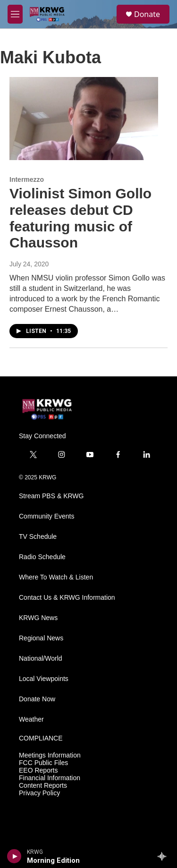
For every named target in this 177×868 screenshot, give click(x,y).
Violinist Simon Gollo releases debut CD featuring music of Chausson (80, 218)
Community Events (46, 516)
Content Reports (43, 786)
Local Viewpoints (44, 679)
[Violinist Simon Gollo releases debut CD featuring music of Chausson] (84, 119)
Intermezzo (27, 179)
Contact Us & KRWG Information (67, 598)
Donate (147, 14)
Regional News (41, 638)
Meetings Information (50, 755)
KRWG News (38, 618)
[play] (14, 856)
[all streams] (164, 856)
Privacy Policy (39, 793)
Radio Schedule (42, 557)
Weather (31, 719)
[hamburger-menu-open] (15, 14)
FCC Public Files (43, 763)
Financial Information (50, 778)
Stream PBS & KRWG (51, 496)
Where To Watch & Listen (56, 577)
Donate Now (37, 699)
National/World (41, 659)
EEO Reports (38, 770)
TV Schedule (38, 537)
